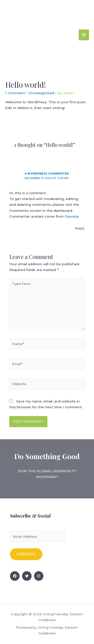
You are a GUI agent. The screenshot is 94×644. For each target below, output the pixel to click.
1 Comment (15, 93)
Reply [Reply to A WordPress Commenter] (80, 228)
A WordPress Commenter (47, 174)
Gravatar (72, 216)
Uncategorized (41, 93)
